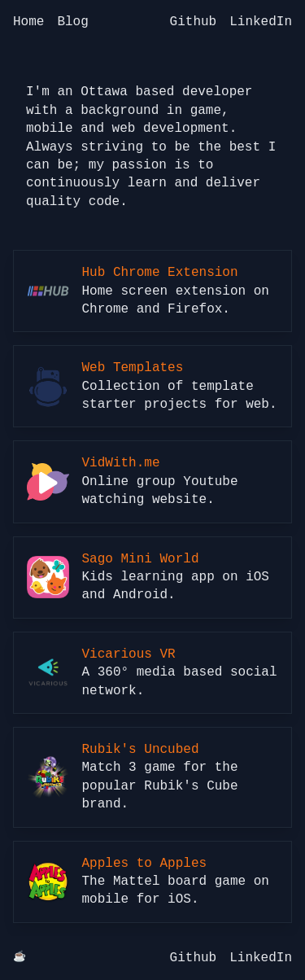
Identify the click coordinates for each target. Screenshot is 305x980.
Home (28, 22)
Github (194, 22)
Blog (72, 22)
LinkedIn (261, 22)
